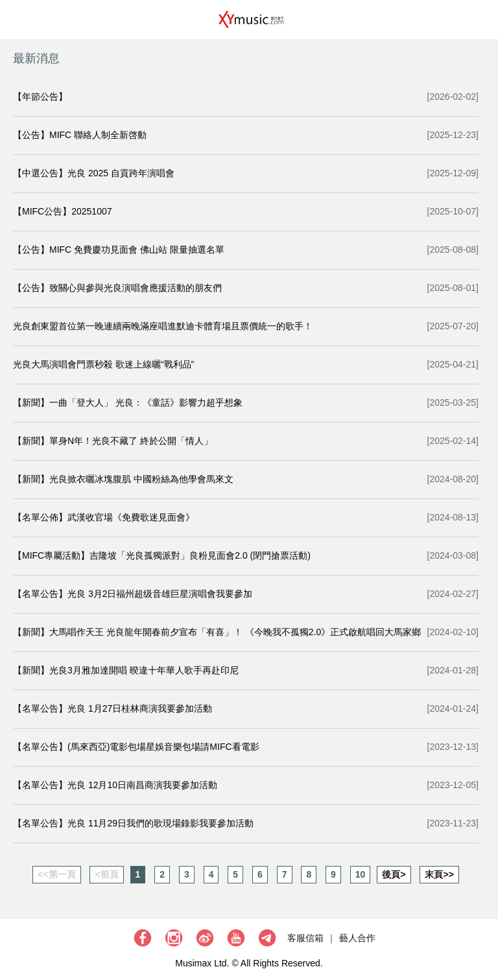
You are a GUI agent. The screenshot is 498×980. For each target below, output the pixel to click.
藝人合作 (357, 938)
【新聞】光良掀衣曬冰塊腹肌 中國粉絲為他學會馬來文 (123, 479)
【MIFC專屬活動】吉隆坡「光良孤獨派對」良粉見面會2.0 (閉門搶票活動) (162, 555)
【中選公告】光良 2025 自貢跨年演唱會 (94, 173)
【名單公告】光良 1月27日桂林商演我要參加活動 (113, 708)
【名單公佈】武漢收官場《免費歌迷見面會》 (104, 517)
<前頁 (106, 874)
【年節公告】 (40, 97)
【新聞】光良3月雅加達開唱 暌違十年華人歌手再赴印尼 (126, 670)
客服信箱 (305, 938)
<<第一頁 (56, 874)
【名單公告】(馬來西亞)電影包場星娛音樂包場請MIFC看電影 (136, 747)
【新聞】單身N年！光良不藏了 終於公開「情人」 (113, 441)
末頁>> (439, 874)
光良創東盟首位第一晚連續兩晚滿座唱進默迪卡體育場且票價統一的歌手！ (163, 326)
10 (361, 874)
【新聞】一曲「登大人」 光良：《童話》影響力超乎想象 (128, 402)
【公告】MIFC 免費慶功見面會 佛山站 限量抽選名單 (119, 250)
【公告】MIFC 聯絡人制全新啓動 (80, 135)
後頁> (394, 874)
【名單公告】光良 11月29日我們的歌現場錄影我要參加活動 (133, 823)
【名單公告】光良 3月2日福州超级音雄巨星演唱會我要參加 (133, 594)
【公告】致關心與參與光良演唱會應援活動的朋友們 (117, 288)
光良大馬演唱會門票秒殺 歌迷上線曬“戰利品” (103, 364)
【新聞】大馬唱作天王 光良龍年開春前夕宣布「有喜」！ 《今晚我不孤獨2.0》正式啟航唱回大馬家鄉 (217, 632)
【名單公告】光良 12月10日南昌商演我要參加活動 (115, 785)
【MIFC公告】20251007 (63, 211)
